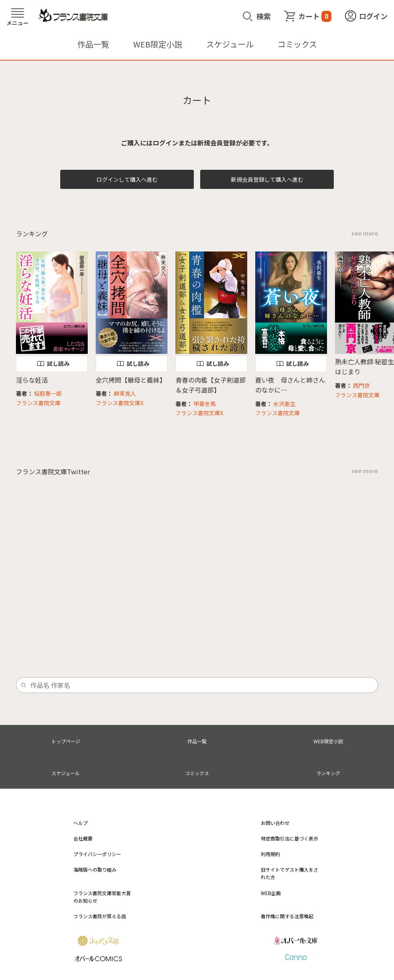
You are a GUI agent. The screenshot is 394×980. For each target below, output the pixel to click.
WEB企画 (271, 893)
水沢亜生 (284, 404)
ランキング (328, 773)
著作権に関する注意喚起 (287, 916)
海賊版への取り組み (95, 869)
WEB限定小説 (158, 44)
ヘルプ (81, 823)
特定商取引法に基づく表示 (290, 838)
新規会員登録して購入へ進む (267, 179)
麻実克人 (125, 393)
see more (365, 233)
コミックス (297, 44)
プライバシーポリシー (97, 854)
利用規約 (270, 854)
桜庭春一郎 (48, 393)
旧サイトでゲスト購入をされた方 (290, 873)
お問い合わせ (275, 823)
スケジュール (230, 44)
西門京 (361, 385)
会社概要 (83, 838)
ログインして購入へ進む (127, 179)
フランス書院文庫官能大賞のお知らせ (102, 897)
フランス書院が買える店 (100, 916)
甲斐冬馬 (205, 404)
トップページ (66, 741)
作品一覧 (93, 44)
